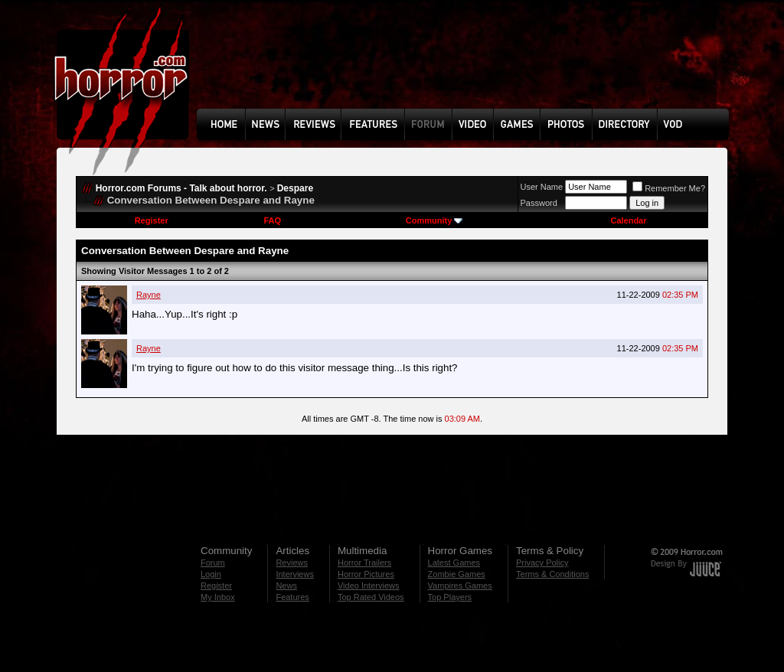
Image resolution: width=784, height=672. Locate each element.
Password (539, 203)
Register (152, 220)
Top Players (450, 597)
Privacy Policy (542, 563)
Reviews (292, 563)
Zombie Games (457, 574)
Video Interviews (369, 586)
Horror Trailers (364, 563)
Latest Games (454, 563)
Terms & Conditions (552, 574)
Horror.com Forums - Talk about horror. (181, 188)
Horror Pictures (366, 574)
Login (211, 574)
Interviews (295, 574)
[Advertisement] (468, 66)
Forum (213, 563)
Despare (295, 188)
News (286, 586)
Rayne (149, 295)
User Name (542, 187)
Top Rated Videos (371, 597)
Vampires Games (460, 586)
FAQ (272, 220)
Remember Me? (669, 188)
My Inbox (218, 597)
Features (292, 597)
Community (434, 220)
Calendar (628, 220)
